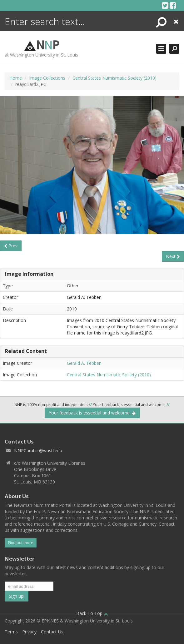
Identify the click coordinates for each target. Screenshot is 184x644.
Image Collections (47, 78)
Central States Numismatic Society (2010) (114, 78)
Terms (11, 632)
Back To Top (92, 613)
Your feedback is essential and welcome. (92, 413)
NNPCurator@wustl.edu (38, 451)
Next (173, 256)
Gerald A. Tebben (84, 363)
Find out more (21, 543)
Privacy (29, 632)
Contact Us (52, 632)
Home (16, 78)
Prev (11, 246)
